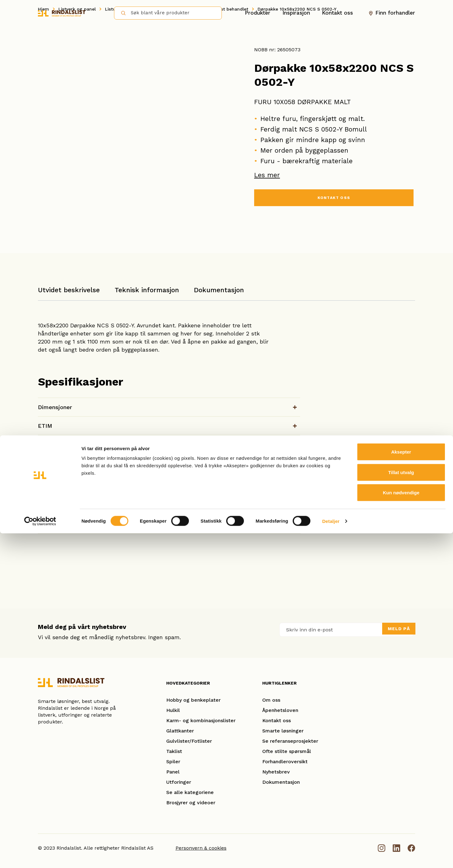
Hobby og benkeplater (193, 700)
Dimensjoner (55, 407)
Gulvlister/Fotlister (189, 741)
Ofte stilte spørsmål (287, 751)
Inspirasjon (296, 13)
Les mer (267, 175)
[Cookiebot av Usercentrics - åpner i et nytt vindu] (40, 856)
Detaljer (331, 856)
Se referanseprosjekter (290, 741)
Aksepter (401, 786)
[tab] (69, 293)
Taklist (174, 751)
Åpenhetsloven (280, 710)
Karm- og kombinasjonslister (201, 720)
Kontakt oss (337, 13)
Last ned (277, 466)
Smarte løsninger (283, 731)
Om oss (271, 700)
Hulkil (173, 710)
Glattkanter (180, 731)
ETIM (45, 426)
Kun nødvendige (401, 827)
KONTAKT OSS (334, 199)
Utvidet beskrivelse (69, 290)
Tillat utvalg (401, 807)
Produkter (258, 13)
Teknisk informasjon (147, 290)
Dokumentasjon (219, 290)
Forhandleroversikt (285, 762)
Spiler (173, 762)
